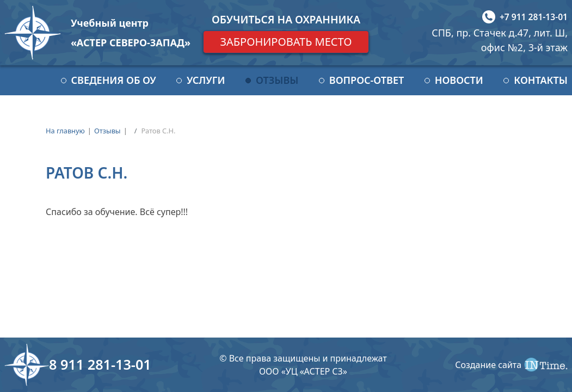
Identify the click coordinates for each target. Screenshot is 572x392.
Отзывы (277, 80)
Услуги (206, 80)
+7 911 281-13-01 (534, 17)
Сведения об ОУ (114, 80)
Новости (459, 80)
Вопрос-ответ (367, 80)
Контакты (541, 80)
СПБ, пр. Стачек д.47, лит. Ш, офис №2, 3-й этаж (500, 40)
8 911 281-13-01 (100, 364)
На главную (65, 131)
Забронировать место (286, 42)
